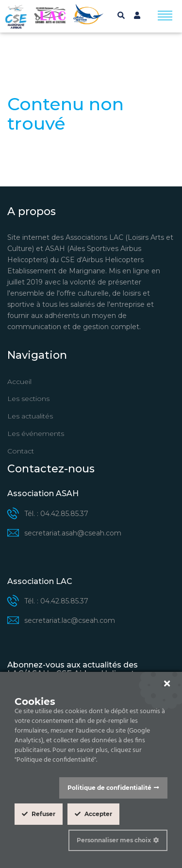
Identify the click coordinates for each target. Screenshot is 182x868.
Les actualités (30, 416)
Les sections (28, 399)
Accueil (19, 382)
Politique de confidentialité (109, 788)
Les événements (36, 434)
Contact (21, 451)
